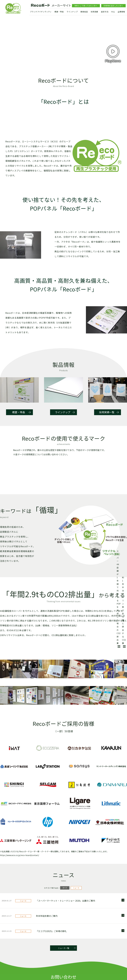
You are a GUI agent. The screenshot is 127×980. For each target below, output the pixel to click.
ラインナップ (72, 12)
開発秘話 (84, 12)
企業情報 (121, 12)
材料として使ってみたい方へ (86, 6)
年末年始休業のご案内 (47, 950)
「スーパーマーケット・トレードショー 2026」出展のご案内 (66, 935)
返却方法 (105, 12)
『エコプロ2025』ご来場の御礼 (51, 966)
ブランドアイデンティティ (41, 12)
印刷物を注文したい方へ (113, 6)
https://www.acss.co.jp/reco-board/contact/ (20, 890)
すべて (65, 922)
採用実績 (94, 12)
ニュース (76, 922)
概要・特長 (59, 12)
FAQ (113, 12)
